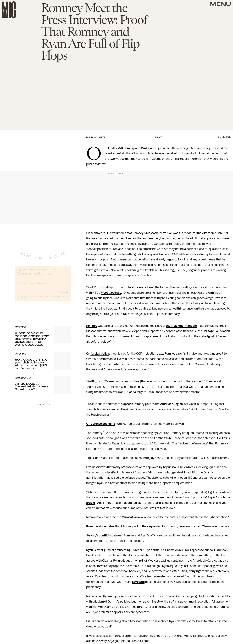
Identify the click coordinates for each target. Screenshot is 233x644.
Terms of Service (60, 299)
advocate (138, 582)
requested (160, 576)
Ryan (212, 467)
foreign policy (100, 354)
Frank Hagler (97, 137)
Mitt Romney (126, 148)
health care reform (140, 287)
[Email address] (43, 285)
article (91, 503)
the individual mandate (181, 326)
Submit (63, 295)
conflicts (105, 535)
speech (128, 404)
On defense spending (101, 424)
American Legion (172, 404)
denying (194, 571)
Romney (92, 326)
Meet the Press (111, 293)
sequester (154, 526)
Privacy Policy (21, 301)
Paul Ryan (148, 148)
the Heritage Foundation (214, 331)
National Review (132, 517)
